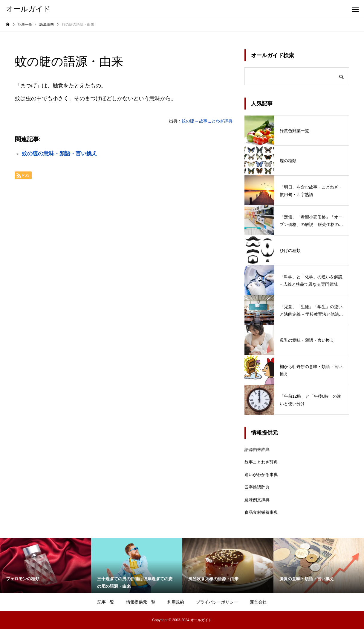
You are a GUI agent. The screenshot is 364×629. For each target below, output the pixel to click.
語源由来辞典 (257, 449)
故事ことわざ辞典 (261, 462)
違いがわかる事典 (261, 475)
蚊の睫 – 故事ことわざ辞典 (207, 121)
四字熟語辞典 (257, 487)
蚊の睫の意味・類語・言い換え (59, 154)
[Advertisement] (124, 258)
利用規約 (176, 602)
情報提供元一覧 (141, 602)
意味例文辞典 (257, 500)
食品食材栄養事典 (261, 512)
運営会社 (258, 602)
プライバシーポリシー (217, 602)
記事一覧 (106, 602)
